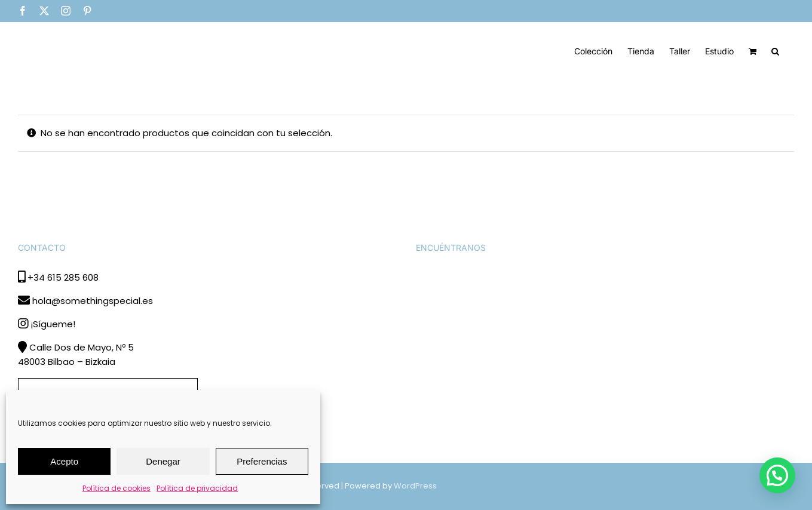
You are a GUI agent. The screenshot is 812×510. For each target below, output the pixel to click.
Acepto (64, 461)
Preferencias (262, 461)
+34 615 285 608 (63, 277)
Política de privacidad (197, 488)
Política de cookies (117, 488)
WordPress (415, 486)
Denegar (163, 461)
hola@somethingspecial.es (93, 301)
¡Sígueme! (53, 324)
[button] (775, 50)
